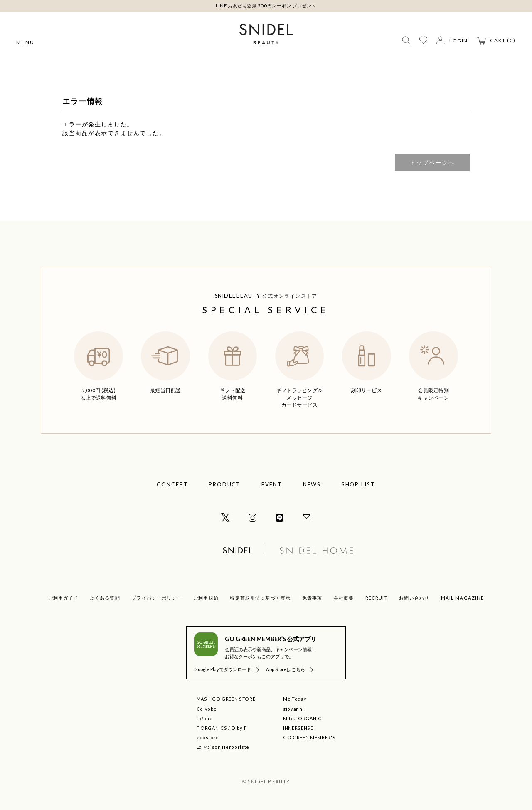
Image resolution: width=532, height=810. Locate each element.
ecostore (208, 737)
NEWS (312, 484)
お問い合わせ (414, 598)
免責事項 (312, 598)
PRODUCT (225, 484)
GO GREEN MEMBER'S (309, 737)
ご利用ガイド (63, 598)
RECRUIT (377, 598)
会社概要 (344, 598)
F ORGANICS (212, 728)
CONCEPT (172, 484)
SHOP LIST (359, 484)
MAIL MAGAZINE (463, 598)
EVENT (272, 484)
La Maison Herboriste (223, 747)
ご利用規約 (206, 598)
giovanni (293, 709)
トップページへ (432, 162)
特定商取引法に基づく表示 (260, 598)
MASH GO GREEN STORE (226, 699)
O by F (239, 728)
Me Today (295, 699)
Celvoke (207, 709)
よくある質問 (105, 598)
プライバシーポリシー (156, 598)
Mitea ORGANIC (302, 718)
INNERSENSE (298, 728)
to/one (205, 718)
